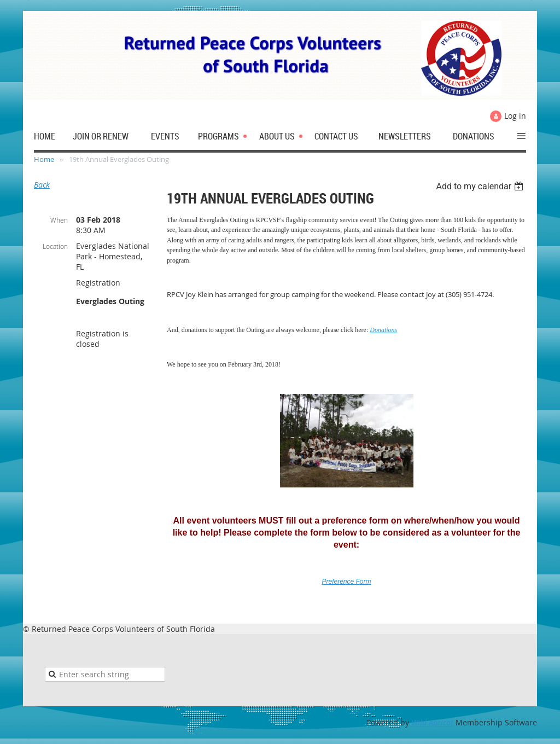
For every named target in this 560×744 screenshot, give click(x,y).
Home (44, 159)
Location (55, 246)
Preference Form (346, 582)
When (59, 220)
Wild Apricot (432, 722)
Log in (515, 116)
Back (42, 185)
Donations (383, 330)
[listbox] (481, 186)
